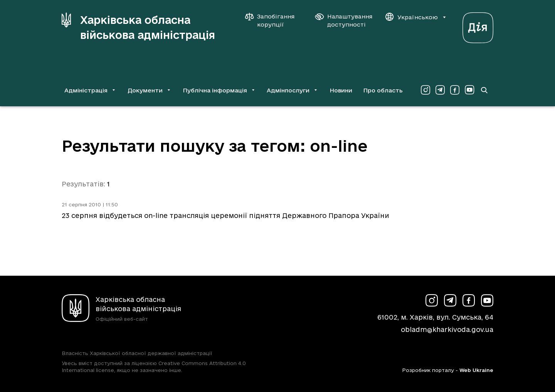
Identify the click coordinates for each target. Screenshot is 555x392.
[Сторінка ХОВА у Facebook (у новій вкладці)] (455, 90)
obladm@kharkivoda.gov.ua (447, 329)
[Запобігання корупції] (274, 20)
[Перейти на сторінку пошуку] (484, 90)
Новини (341, 90)
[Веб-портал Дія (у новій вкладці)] (478, 26)
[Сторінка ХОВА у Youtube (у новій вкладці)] (469, 90)
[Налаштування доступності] (344, 20)
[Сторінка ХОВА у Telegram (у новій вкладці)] (440, 90)
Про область (383, 90)
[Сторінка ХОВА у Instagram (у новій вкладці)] (425, 90)
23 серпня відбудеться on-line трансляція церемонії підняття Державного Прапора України (225, 215)
